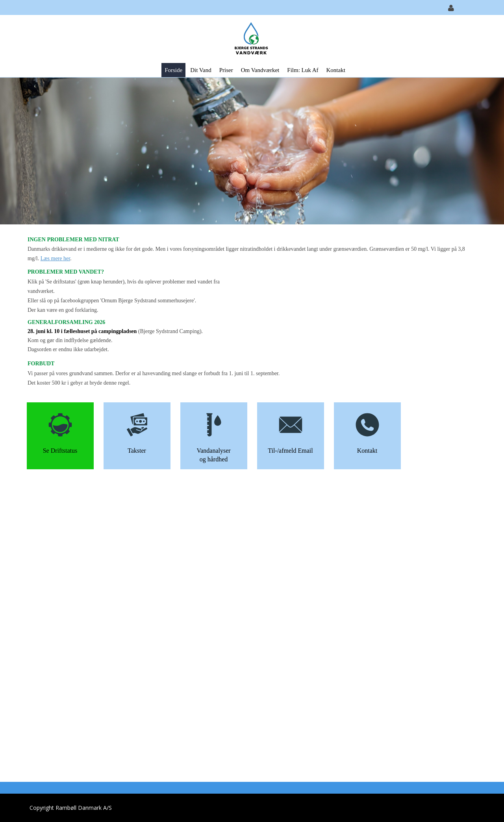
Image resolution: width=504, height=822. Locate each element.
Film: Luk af (303, 70)
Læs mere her (55, 258)
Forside (173, 70)
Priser (226, 70)
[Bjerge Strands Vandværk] (249, 38)
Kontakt (335, 70)
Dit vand (201, 70)
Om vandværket (260, 70)
